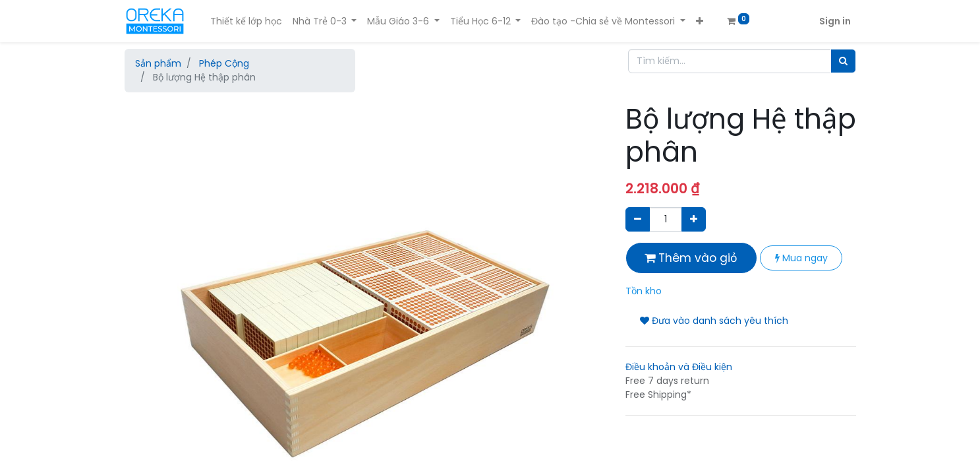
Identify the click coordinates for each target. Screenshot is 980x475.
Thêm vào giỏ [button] (691, 258)
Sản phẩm (158, 63)
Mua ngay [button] (801, 258)
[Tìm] (843, 61)
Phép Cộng (224, 63)
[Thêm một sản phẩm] (694, 219)
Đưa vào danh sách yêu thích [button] (714, 321)
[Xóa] (638, 219)
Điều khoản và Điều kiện (679, 367)
